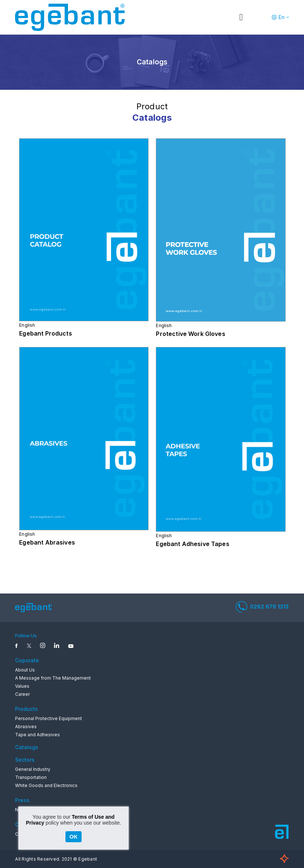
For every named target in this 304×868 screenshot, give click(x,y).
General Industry (33, 769)
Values (22, 686)
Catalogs (27, 747)
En (282, 17)
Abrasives (26, 727)
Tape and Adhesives (37, 735)
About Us (25, 670)
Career (22, 694)
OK (74, 837)
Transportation (31, 777)
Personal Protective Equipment (49, 718)
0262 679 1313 (262, 607)
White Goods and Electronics (46, 785)
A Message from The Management (53, 678)
